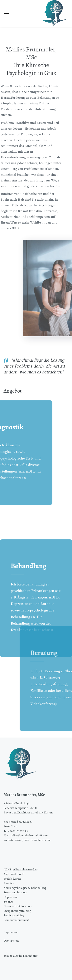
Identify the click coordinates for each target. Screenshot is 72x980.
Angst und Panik (14, 874)
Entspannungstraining (17, 911)
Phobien (9, 883)
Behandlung (29, 608)
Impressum (11, 932)
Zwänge (9, 902)
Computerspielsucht (16, 920)
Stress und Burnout (16, 892)
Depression (11, 897)
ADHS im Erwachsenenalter (21, 869)
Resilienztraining (14, 915)
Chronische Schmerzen (18, 906)
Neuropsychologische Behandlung (25, 888)
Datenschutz (12, 941)
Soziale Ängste (12, 879)
